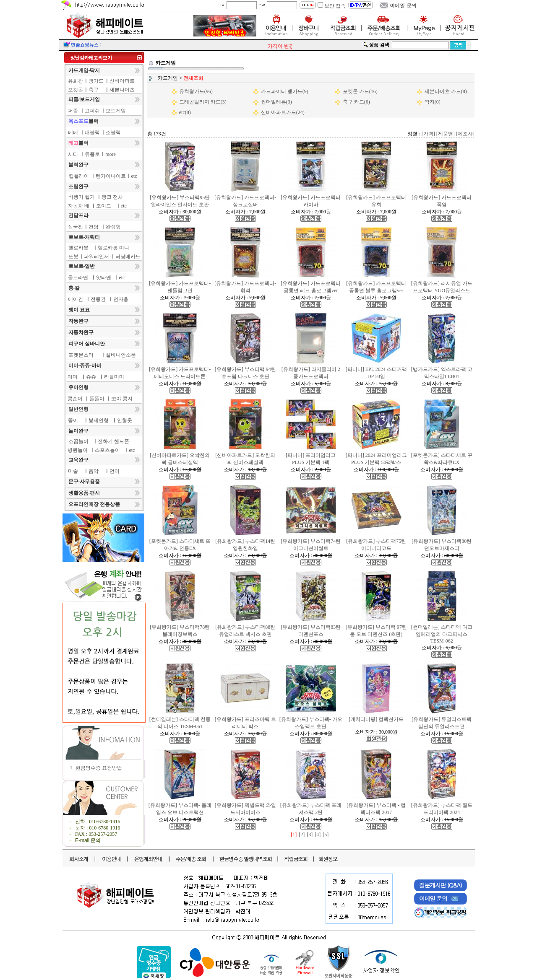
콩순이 (75, 399)
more (111, 154)
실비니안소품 (121, 355)
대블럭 (92, 132)
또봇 (73, 257)
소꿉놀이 (78, 441)
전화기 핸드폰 (113, 441)
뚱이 (73, 420)
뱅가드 (96, 81)
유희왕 (76, 81)
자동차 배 (79, 206)
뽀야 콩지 (122, 399)
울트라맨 (78, 277)
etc (134, 176)
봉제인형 (99, 420)
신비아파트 (122, 81)
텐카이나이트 (111, 176)
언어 (115, 471)
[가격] (428, 134)
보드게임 (116, 111)
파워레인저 (96, 257)
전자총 (121, 299)
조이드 (104, 206)
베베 (73, 132)
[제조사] (465, 134)
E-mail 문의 (88, 840)
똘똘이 (97, 399)
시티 (73, 154)
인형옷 (125, 420)
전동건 (98, 299)
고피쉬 (92, 111)
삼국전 (76, 227)
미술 (73, 471)
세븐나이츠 (122, 90)
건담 (94, 227)
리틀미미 (114, 377)
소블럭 (113, 132)
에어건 (76, 299)
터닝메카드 (128, 257)
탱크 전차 (112, 197)
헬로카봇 (78, 248)
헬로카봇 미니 (113, 248)
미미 (73, 377)
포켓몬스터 (81, 355)
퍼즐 (73, 111)
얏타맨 (104, 277)
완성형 (113, 227)
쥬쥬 (91, 377)
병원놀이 (78, 450)
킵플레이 (79, 176)
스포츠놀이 (107, 450)
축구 (94, 90)
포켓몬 (76, 90)
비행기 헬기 (82, 197)
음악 (94, 471)
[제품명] (446, 134)
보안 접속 (335, 6)
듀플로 (92, 154)
